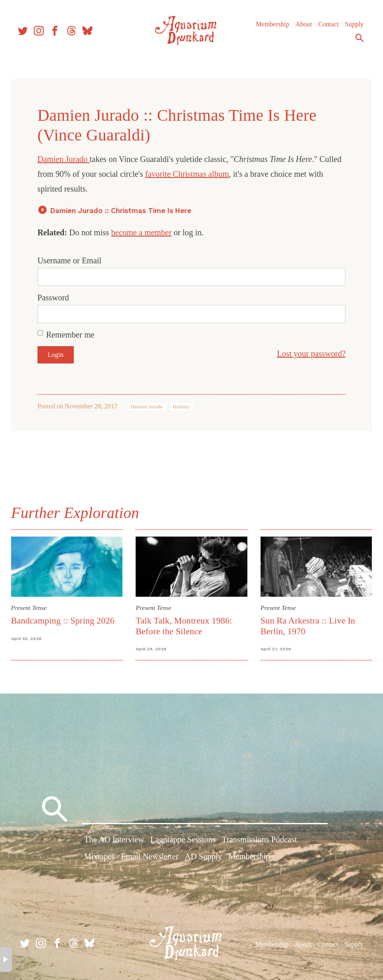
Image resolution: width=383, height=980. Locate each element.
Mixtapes (99, 858)
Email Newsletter (149, 858)
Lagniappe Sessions (183, 841)
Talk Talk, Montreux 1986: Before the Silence (185, 625)
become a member (144, 232)
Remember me (72, 335)
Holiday (183, 407)
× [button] (6, 959)
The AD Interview (114, 841)
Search (357, 42)
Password (55, 298)
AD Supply (203, 858)
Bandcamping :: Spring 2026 (65, 620)
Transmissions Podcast (259, 841)
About (301, 29)
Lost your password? (309, 354)
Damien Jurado (66, 159)
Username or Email (72, 260)
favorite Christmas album (213, 174)
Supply (351, 29)
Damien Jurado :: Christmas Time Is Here (123, 211)
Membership (270, 29)
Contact (326, 29)
